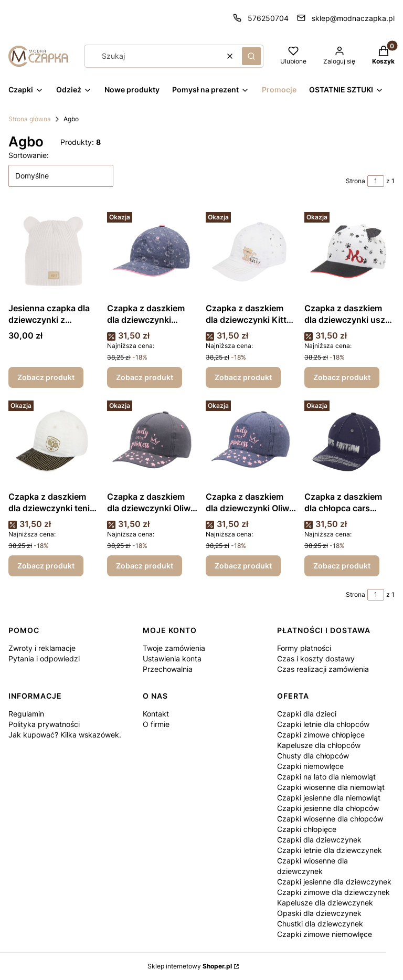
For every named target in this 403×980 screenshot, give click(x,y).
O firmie (156, 724)
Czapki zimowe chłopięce (321, 735)
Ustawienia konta (172, 658)
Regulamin (26, 714)
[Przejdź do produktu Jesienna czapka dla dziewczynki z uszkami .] (54, 253)
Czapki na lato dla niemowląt (326, 777)
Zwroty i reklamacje (42, 648)
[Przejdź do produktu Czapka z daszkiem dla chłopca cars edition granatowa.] (349, 441)
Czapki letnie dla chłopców (323, 724)
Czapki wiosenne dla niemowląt (331, 787)
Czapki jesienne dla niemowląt (329, 798)
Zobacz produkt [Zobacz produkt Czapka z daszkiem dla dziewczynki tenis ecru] (46, 566)
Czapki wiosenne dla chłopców (330, 819)
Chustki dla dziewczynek (320, 924)
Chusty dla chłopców (313, 756)
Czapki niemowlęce (310, 766)
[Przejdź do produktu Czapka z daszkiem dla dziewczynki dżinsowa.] (152, 253)
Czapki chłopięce (307, 829)
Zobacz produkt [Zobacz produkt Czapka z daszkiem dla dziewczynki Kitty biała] (243, 377)
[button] (251, 56)
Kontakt (156, 714)
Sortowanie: (29, 155)
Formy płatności (304, 648)
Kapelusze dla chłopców (319, 745)
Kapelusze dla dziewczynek (325, 903)
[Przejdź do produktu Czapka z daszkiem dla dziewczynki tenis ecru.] (54, 441)
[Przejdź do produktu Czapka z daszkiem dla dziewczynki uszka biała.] (349, 253)
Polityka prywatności (44, 724)
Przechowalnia (168, 669)
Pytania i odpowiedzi (44, 658)
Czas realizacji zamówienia (323, 669)
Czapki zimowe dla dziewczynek (333, 892)
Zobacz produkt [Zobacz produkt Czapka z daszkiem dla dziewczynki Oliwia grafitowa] (145, 566)
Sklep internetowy (190, 966)
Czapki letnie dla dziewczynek (330, 850)
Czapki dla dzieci (307, 714)
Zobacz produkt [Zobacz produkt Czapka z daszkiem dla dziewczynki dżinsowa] (145, 377)
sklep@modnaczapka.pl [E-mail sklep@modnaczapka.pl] (353, 18)
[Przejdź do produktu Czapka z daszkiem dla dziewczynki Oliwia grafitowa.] (152, 441)
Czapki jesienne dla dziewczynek (334, 882)
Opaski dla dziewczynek (319, 913)
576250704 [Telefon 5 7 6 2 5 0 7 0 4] (268, 18)
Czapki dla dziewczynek (319, 840)
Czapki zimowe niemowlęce (325, 934)
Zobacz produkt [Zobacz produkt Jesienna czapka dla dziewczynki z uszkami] (46, 377)
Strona (356, 181)
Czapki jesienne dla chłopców (328, 808)
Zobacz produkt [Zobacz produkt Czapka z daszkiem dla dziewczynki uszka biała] (342, 377)
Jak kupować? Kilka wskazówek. (65, 735)
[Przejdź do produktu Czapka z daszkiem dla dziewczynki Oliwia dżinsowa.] (251, 441)
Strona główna (30, 119)
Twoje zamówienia (174, 648)
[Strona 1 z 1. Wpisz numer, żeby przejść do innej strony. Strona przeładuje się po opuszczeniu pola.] (376, 181)
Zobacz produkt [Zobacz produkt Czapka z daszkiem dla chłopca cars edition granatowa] (342, 566)
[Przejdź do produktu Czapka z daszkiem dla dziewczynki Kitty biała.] (251, 253)
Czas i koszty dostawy (316, 658)
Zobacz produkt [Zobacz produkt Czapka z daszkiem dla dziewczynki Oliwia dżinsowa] (243, 566)
